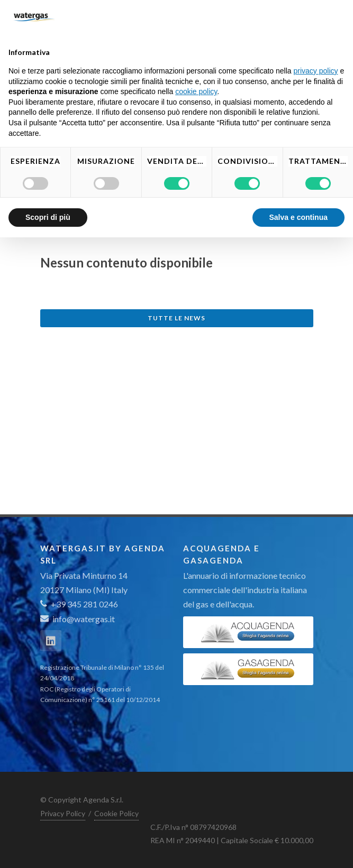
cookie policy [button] (196, 91)
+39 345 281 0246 (79, 604)
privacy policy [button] (316, 71)
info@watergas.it (84, 619)
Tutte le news (176, 318)
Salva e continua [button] (298, 217)
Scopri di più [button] (48, 217)
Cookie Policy (116, 813)
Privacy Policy (63, 813)
